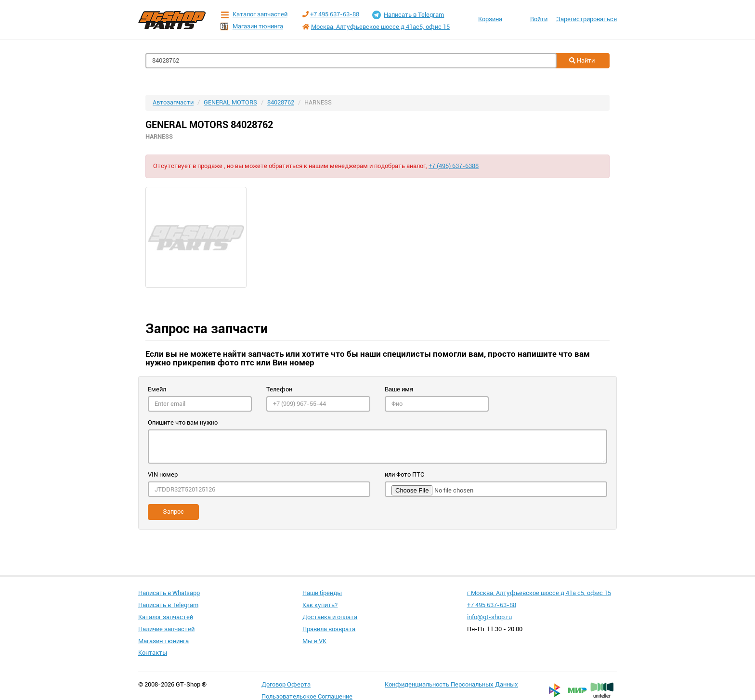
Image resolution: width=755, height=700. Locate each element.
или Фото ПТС (404, 474)
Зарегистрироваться (586, 19)
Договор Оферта (286, 684)
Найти (582, 60)
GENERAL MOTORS (230, 102)
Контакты (153, 653)
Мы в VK (314, 641)
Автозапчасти (173, 102)
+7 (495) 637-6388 (454, 166)
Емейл (157, 389)
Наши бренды (322, 593)
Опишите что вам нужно (183, 422)
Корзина (490, 19)
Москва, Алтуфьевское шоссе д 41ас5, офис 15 (380, 27)
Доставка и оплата (330, 617)
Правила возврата (329, 629)
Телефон (279, 389)
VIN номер (163, 474)
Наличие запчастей (166, 629)
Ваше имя (399, 389)
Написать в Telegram (408, 15)
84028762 (281, 102)
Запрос (173, 512)
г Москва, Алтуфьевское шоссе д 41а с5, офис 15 (539, 593)
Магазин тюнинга (252, 26)
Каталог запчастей (254, 15)
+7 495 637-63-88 (335, 14)
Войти (539, 19)
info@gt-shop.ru (489, 617)
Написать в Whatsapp (169, 593)
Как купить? (320, 605)
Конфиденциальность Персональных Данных (451, 684)
